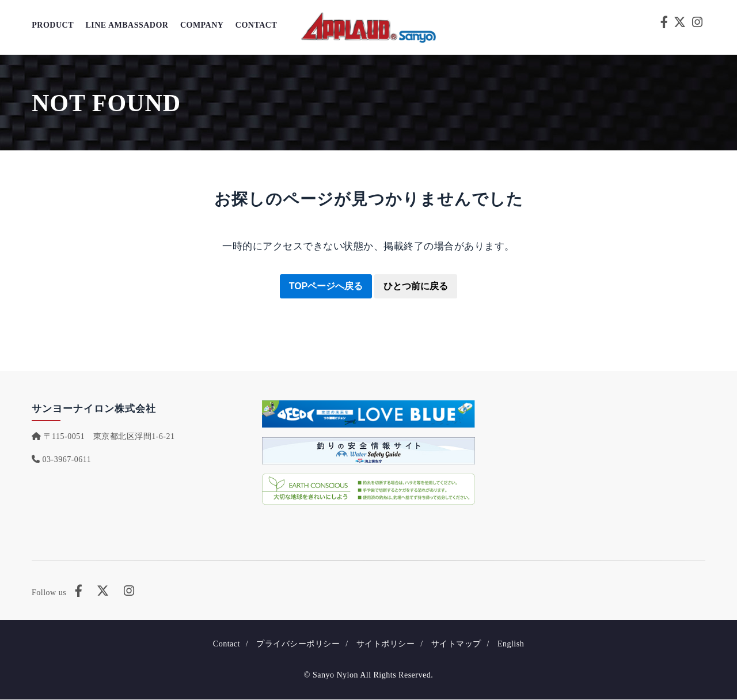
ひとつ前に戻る (416, 286)
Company (202, 26)
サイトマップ (456, 644)
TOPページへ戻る (326, 286)
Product (53, 26)
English (511, 644)
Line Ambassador (127, 26)
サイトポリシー (386, 644)
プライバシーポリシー (298, 644)
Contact (255, 26)
